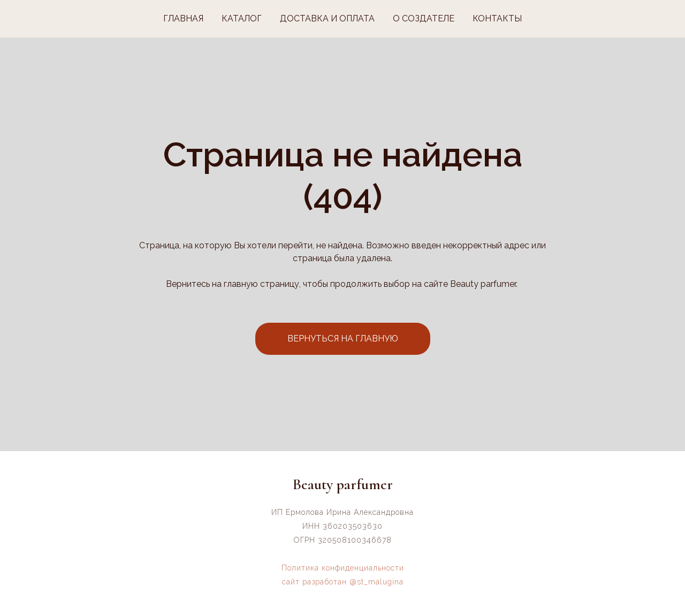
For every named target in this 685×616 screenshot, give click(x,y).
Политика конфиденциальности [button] (343, 568)
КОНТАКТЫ (497, 18)
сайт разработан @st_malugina (343, 582)
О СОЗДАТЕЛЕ (424, 18)
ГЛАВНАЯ (183, 18)
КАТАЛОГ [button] (242, 18)
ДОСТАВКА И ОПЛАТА (327, 18)
